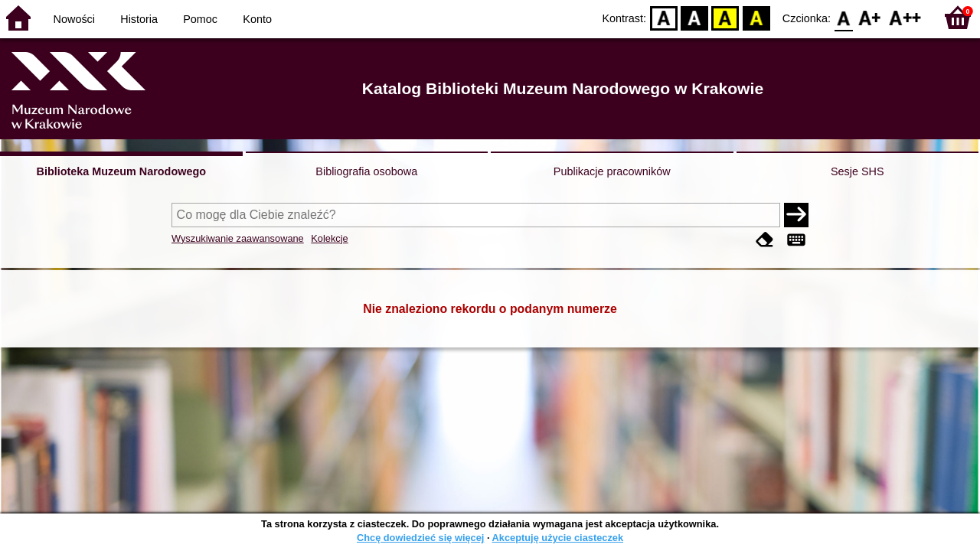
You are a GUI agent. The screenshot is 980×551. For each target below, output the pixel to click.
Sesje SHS (857, 171)
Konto (257, 19)
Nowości (74, 19)
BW (694, 17)
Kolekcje (329, 238)
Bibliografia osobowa (366, 171)
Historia (139, 19)
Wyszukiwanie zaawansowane (238, 238)
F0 (843, 17)
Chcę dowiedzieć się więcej (420, 538)
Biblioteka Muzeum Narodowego (121, 171)
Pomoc (200, 19)
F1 (870, 17)
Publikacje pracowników (612, 171)
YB (725, 17)
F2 (905, 17)
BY (756, 17)
